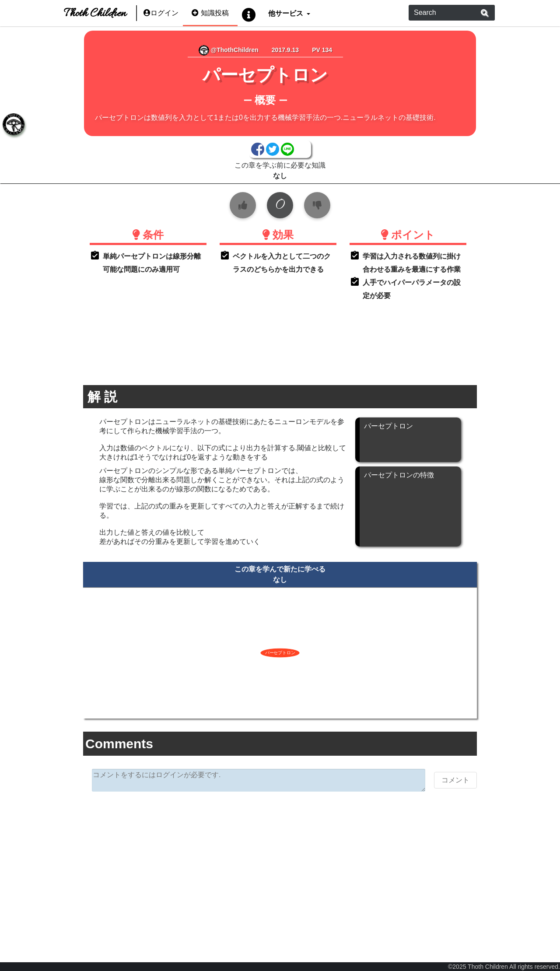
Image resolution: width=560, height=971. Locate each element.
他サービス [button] (286, 13)
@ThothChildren (229, 50)
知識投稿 (210, 13)
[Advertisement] (280, 866)
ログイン (161, 13)
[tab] (13, 125)
